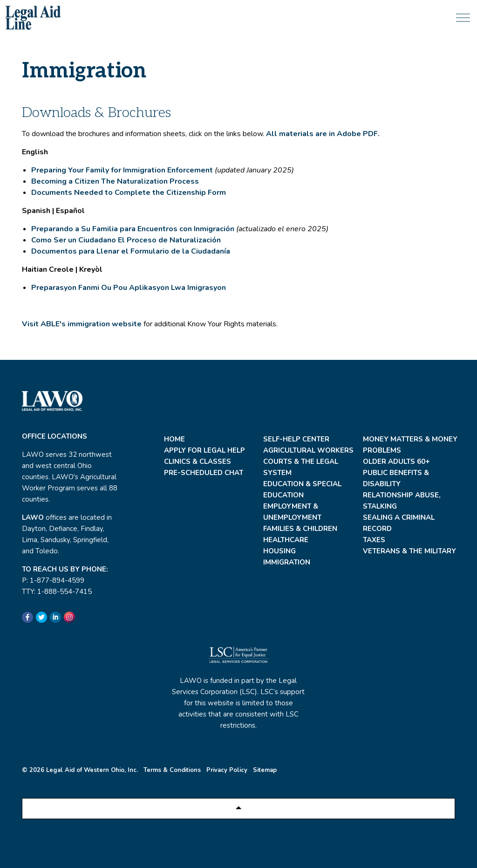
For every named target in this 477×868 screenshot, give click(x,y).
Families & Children (300, 529)
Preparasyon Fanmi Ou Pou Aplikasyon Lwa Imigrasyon (129, 288)
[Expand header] (463, 17)
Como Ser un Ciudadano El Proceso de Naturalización (126, 240)
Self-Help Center (296, 439)
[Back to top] (238, 809)
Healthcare (286, 540)
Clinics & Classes (198, 462)
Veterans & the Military (409, 551)
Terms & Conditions (172, 770)
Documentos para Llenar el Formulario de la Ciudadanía (131, 251)
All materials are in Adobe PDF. (323, 134)
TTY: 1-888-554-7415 (57, 592)
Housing (279, 551)
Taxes (374, 540)
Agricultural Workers (308, 450)
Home (174, 439)
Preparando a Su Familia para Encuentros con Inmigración (133, 229)
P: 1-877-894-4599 (53, 580)
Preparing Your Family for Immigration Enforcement (122, 170)
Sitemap (265, 770)
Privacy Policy (227, 770)
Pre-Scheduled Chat (204, 473)
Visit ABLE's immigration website (82, 324)
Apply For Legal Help (204, 450)
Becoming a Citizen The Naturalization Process (115, 181)
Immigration (287, 562)
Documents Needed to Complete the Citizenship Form (129, 193)
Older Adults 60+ (396, 462)
